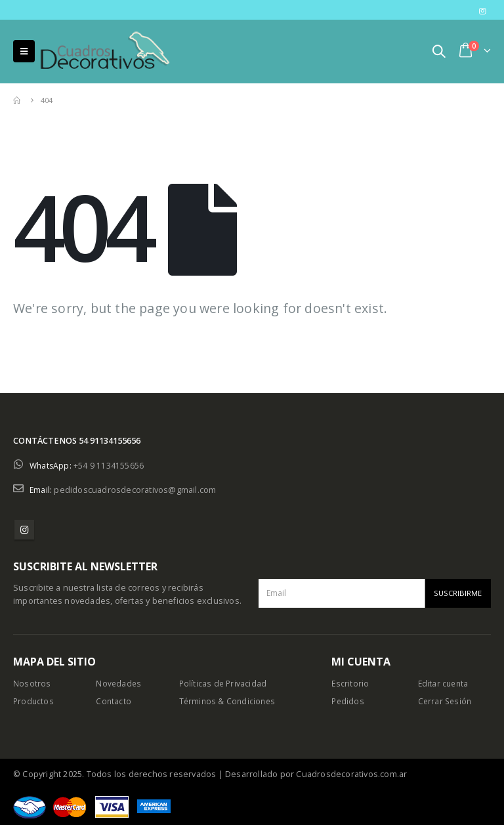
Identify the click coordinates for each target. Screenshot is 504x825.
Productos (34, 701)
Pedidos (348, 701)
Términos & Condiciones (229, 701)
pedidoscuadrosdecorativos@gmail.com (136, 490)
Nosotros (32, 684)
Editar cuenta (445, 684)
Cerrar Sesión (446, 701)
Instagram (24, 530)
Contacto (114, 701)
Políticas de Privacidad (224, 684)
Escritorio (350, 684)
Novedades (119, 684)
